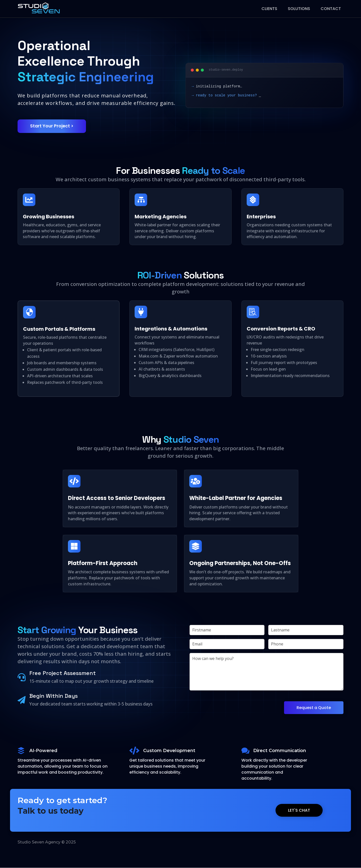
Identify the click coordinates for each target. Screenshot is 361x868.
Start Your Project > (52, 126)
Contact (331, 9)
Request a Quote (314, 708)
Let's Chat (299, 811)
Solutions (299, 9)
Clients (269, 9)
